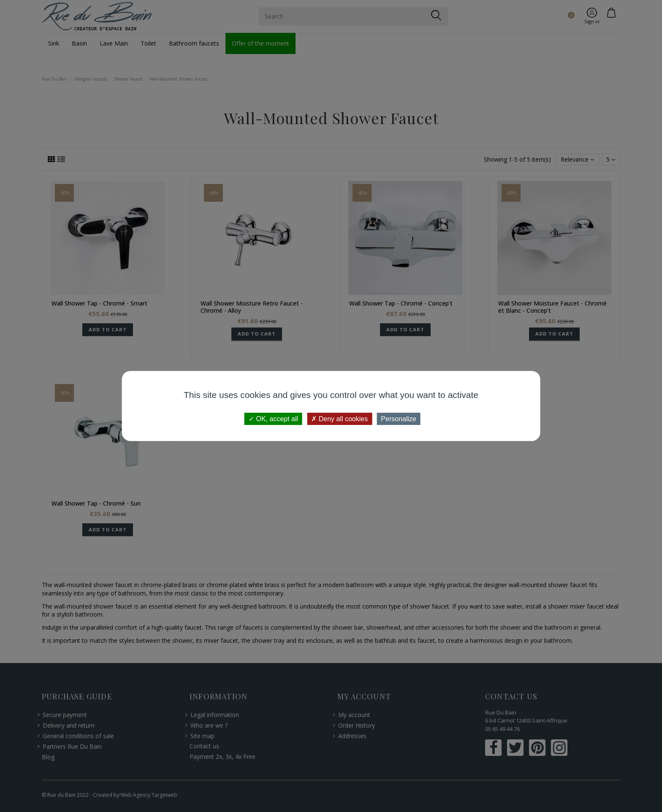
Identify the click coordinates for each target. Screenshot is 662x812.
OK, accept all (273, 419)
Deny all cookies (339, 419)
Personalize (399, 419)
